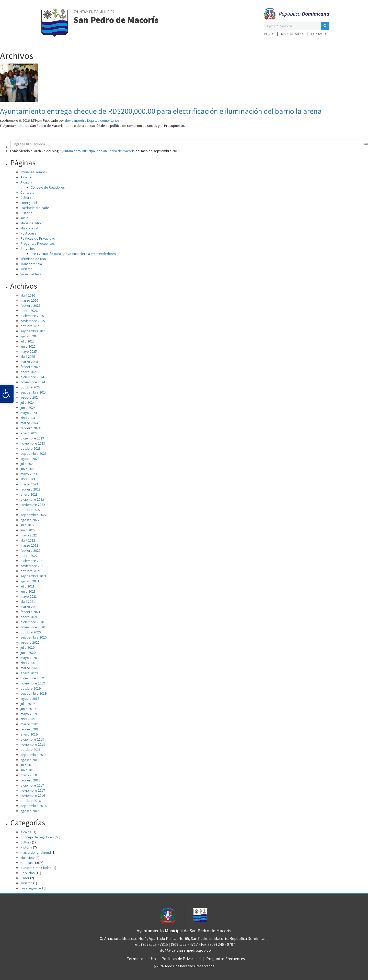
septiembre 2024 (33, 392)
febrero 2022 (30, 550)
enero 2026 (29, 311)
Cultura (26, 198)
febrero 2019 (30, 729)
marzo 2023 (29, 484)
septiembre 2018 (33, 755)
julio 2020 (27, 647)
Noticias (27, 863)
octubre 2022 (31, 510)
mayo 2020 (29, 658)
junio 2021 (28, 591)
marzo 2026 (29, 300)
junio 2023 (28, 469)
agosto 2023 (30, 459)
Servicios (28, 249)
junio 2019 (28, 709)
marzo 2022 (29, 545)
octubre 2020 (31, 632)
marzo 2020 (29, 668)
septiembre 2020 (33, 637)
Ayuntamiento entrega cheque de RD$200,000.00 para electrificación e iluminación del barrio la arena (161, 111)
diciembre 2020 (32, 622)
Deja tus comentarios (103, 120)
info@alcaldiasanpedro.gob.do (184, 950)
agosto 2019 (30, 699)
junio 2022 (28, 530)
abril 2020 (28, 663)
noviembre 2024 (33, 382)
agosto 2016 (30, 811)
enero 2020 (29, 673)
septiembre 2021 (33, 576)
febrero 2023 (30, 489)
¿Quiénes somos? (34, 172)
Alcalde (26, 177)
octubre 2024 (31, 387)
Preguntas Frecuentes (38, 243)
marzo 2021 (29, 607)
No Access (28, 233)
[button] (325, 26)
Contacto (319, 34)
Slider (25, 878)
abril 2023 (28, 479)
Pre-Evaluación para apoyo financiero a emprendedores (73, 254)
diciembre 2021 (32, 561)
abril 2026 (28, 295)
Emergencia (30, 203)
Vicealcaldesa (31, 274)
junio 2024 (28, 408)
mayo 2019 (29, 714)
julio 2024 (27, 402)
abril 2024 (28, 418)
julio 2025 (27, 341)
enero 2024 (29, 433)
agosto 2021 (30, 581)
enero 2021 (29, 617)
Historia (26, 213)
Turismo (26, 269)
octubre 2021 (31, 571)
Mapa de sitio (292, 34)
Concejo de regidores (37, 837)
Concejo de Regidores (48, 187)
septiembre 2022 (33, 515)
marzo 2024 (29, 423)
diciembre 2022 (32, 499)
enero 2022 (29, 556)
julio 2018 (27, 765)
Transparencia (31, 264)
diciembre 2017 (32, 785)
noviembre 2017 (33, 790)
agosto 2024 (30, 397)
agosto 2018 (30, 760)
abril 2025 (28, 357)
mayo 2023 (29, 474)
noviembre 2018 (33, 744)
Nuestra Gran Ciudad (36, 868)
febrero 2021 (30, 612)
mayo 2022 (29, 535)
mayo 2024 (29, 413)
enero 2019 (29, 734)
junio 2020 (28, 653)
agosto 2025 (30, 336)
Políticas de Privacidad (38, 238)
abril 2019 (28, 719)
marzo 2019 (29, 724)
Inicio (268, 34)
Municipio (28, 857)
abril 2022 (28, 540)
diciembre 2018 (32, 739)
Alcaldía (26, 182)
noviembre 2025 (33, 321)
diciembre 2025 (32, 316)
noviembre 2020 (33, 627)
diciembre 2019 (32, 678)
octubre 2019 (31, 688)
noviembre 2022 (33, 505)
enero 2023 (29, 494)
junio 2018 (28, 770)
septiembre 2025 (33, 331)
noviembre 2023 (33, 443)
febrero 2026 (30, 305)
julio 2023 (27, 464)
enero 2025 (29, 372)
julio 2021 (27, 586)
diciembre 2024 (32, 377)
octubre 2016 (31, 801)
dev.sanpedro (76, 120)
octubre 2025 (31, 326)
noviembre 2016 (33, 795)
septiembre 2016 (33, 806)
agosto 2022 (30, 520)
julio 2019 (27, 704)
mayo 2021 (29, 596)
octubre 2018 (31, 750)
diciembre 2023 (32, 438)
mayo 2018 (29, 775)
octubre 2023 (31, 448)
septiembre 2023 (33, 454)
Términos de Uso (33, 259)
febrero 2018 (30, 780)
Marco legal (29, 228)
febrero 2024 (30, 428)
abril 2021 (28, 602)
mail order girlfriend (36, 852)
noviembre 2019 (33, 683)
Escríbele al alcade (35, 208)
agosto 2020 (30, 642)
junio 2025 (28, 346)
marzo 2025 (29, 362)
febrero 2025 (30, 367)
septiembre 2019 (33, 693)
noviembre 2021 (33, 566)
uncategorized (32, 888)
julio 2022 (27, 525)
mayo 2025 (29, 351)
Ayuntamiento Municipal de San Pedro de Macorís (97, 151)
